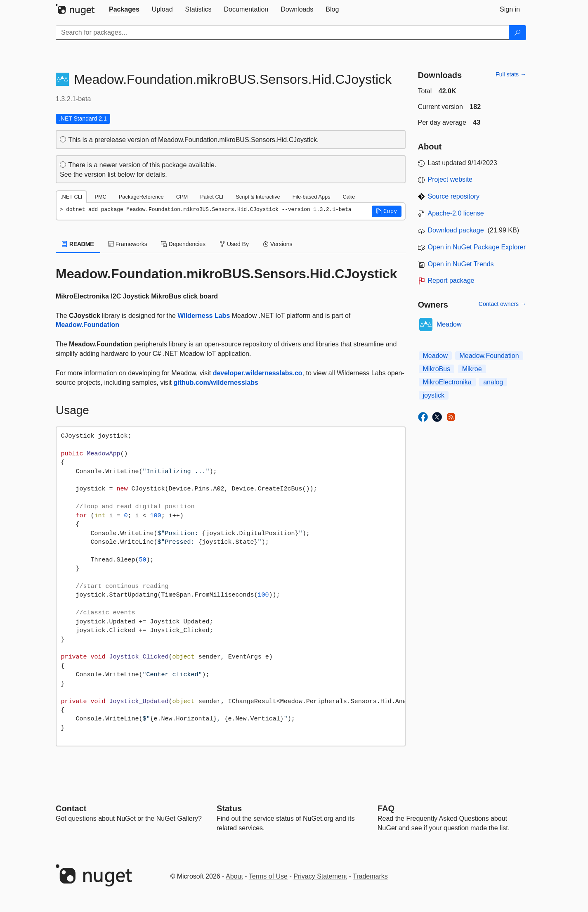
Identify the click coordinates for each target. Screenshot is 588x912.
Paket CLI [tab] (212, 197)
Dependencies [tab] (183, 244)
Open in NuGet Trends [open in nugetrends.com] (461, 264)
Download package (456, 230)
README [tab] (78, 244)
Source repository (454, 196)
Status (229, 808)
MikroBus (437, 369)
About (234, 876)
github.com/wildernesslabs (216, 383)
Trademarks (370, 876)
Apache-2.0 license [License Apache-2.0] (456, 213)
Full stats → (511, 74)
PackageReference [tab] (141, 197)
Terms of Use (268, 876)
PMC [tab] (100, 197)
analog (493, 382)
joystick (434, 395)
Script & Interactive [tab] (258, 197)
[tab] (124, 9)
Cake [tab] (349, 197)
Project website (450, 179)
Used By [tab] (234, 244)
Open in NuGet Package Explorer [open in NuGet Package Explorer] (477, 247)
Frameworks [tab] (128, 244)
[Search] (517, 33)
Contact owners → (502, 304)
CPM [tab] (182, 197)
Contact (71, 808)
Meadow (449, 324)
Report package (451, 281)
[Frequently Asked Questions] (386, 808)
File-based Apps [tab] (312, 197)
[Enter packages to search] (282, 33)
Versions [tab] (278, 244)
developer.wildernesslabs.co (258, 373)
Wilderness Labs (204, 316)
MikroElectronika (447, 382)
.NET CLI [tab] (71, 197)
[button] (387, 211)
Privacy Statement (320, 876)
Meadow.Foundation (87, 325)
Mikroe (472, 369)
